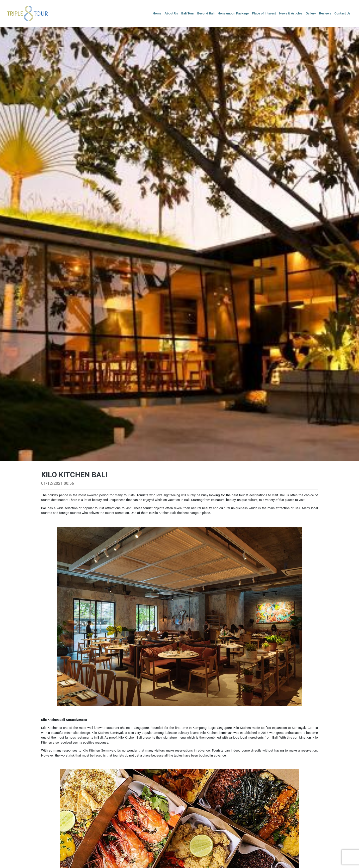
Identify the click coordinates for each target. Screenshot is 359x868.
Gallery (311, 13)
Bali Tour (188, 13)
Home (157, 13)
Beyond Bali (206, 13)
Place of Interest (264, 13)
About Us (171, 13)
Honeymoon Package (233, 13)
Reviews (325, 13)
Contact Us (342, 13)
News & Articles (291, 13)
